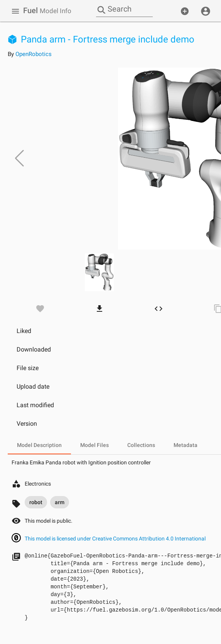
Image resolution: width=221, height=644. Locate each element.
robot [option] (36, 502)
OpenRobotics (34, 54)
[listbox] (47, 502)
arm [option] (60, 502)
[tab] (39, 445)
